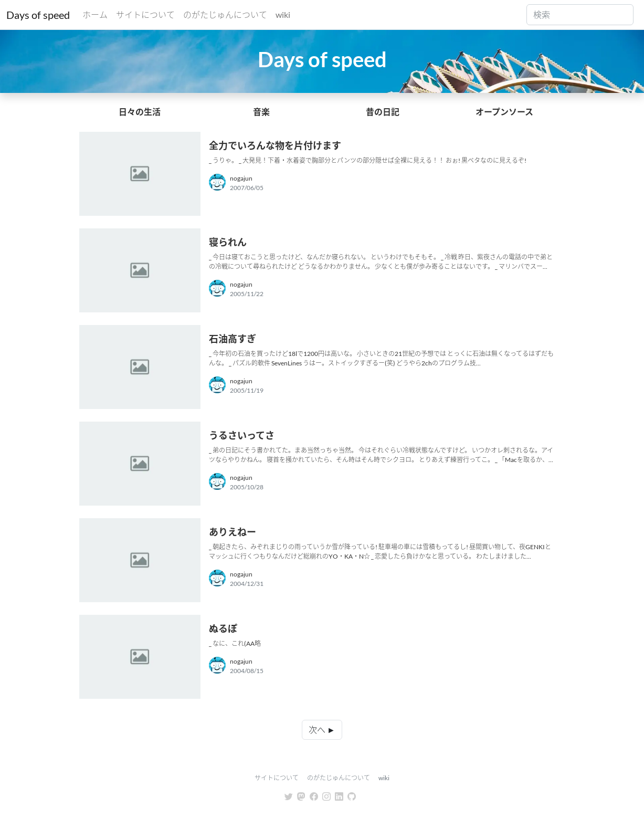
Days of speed (38, 15)
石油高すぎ (233, 339)
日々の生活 (140, 112)
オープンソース (504, 112)
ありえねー (233, 532)
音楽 (261, 112)
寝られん (228, 242)
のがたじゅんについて (225, 14)
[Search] (580, 15)
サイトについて (145, 14)
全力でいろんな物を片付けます (275, 145)
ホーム (95, 14)
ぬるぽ (223, 628)
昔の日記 (383, 112)
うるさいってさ (242, 435)
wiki (283, 14)
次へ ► (322, 730)
